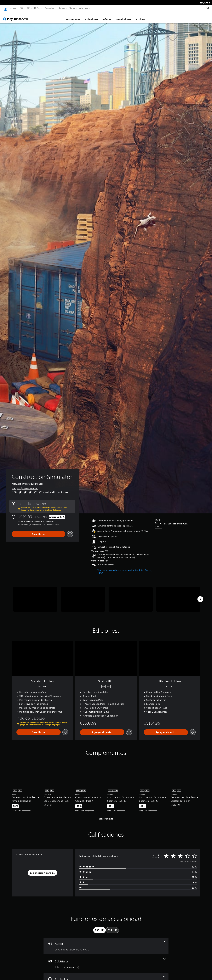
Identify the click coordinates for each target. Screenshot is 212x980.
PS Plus (37, 8)
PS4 (29, 8)
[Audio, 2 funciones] (106, 943)
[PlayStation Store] (17, 16)
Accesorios (49, 8)
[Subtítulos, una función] (106, 961)
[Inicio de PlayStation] (5, 8)
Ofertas (107, 17)
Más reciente (73, 17)
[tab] (99, 927)
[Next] (200, 596)
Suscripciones (124, 17)
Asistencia (84, 8)
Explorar (141, 17)
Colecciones (92, 17)
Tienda (72, 8)
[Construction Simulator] (35, 597)
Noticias (62, 8)
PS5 (21, 8)
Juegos (13, 8)
